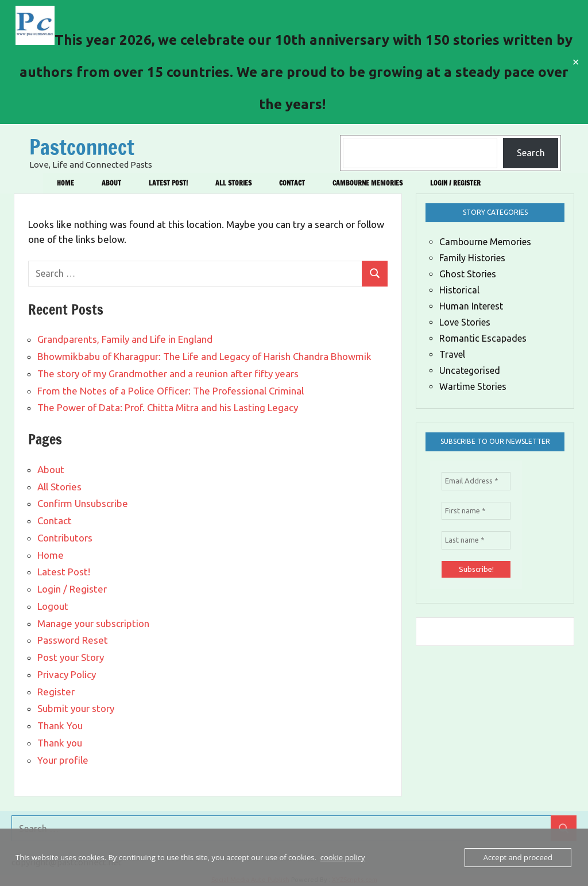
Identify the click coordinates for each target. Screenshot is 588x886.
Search (531, 153)
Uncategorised (470, 370)
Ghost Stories (468, 274)
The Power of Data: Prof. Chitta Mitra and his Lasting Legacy (168, 407)
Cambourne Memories (367, 183)
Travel (452, 354)
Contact (292, 183)
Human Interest (471, 306)
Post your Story (71, 657)
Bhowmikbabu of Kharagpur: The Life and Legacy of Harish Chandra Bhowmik (204, 356)
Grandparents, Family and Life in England (125, 339)
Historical (459, 290)
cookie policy (343, 857)
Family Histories (472, 258)
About (111, 183)
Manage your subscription (93, 623)
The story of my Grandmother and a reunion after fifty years (168, 374)
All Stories (233, 183)
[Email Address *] (476, 481)
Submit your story (76, 708)
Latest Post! (168, 183)
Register (56, 692)
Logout (53, 606)
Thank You (60, 726)
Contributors (65, 538)
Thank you (60, 743)
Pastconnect (82, 147)
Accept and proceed (518, 857)
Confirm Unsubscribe (83, 503)
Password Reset (73, 640)
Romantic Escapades (483, 338)
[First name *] (476, 511)
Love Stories (465, 322)
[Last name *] (476, 540)
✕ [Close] (576, 62)
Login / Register (455, 183)
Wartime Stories (473, 386)
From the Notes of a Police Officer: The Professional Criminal (171, 391)
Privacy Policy (67, 674)
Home (65, 183)
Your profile (63, 760)
